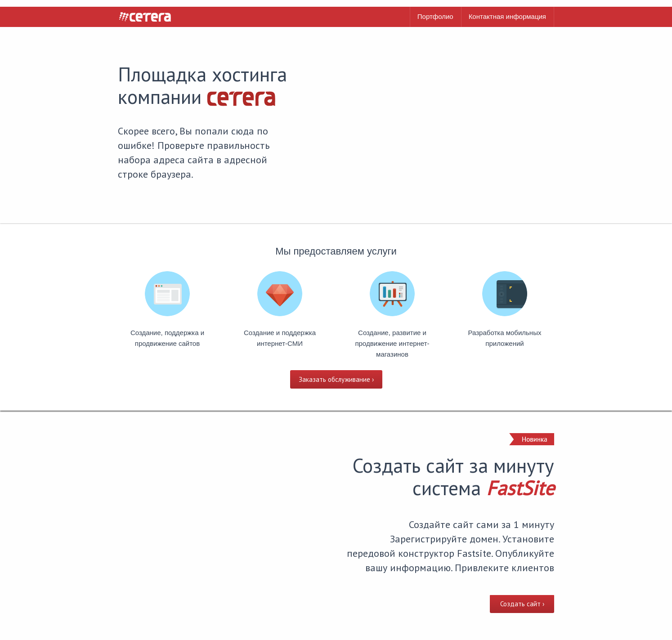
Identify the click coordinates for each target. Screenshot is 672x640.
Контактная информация (507, 16)
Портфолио (435, 16)
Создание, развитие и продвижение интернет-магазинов (392, 343)
